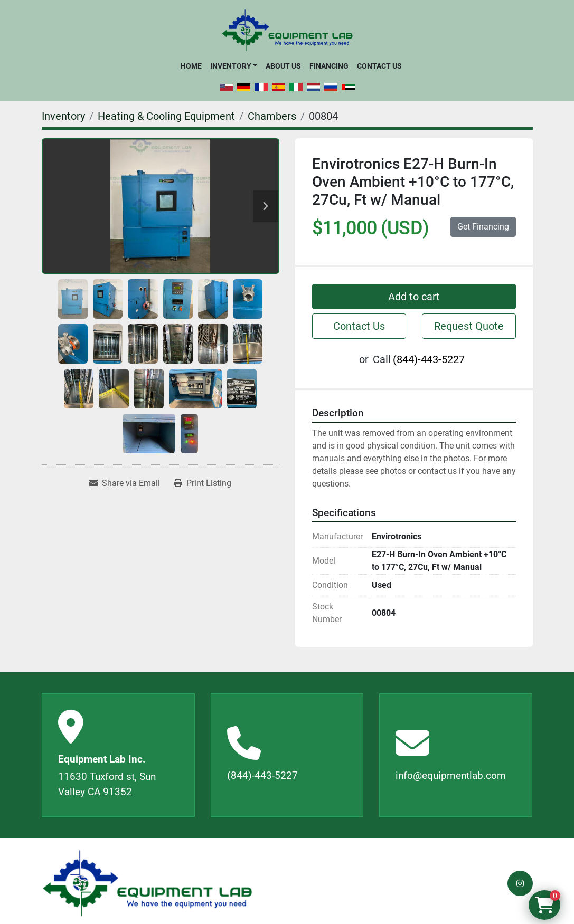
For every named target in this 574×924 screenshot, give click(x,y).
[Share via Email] (125, 483)
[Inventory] (63, 116)
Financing (329, 66)
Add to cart (414, 297)
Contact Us (379, 66)
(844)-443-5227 (429, 359)
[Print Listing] (203, 483)
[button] (234, 66)
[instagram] (520, 883)
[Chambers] (272, 116)
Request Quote (469, 326)
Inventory (231, 66)
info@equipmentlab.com (451, 775)
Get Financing (483, 227)
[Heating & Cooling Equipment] (166, 116)
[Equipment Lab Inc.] (147, 884)
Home (191, 66)
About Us (283, 66)
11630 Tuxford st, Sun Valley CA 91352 (107, 784)
